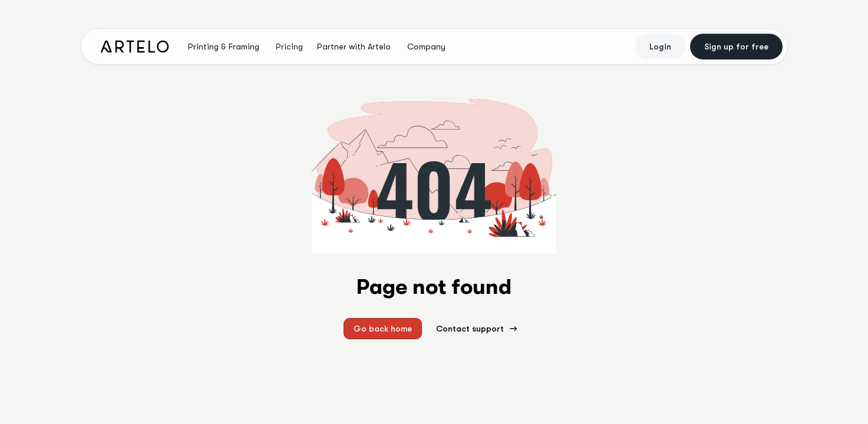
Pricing (289, 47)
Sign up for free (736, 47)
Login (660, 47)
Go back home (383, 329)
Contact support (477, 329)
